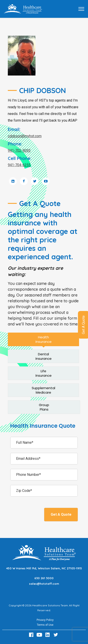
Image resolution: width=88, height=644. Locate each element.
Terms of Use (45, 625)
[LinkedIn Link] (48, 635)
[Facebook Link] (32, 635)
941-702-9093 (19, 150)
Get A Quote (61, 514)
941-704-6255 (19, 165)
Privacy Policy (45, 620)
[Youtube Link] (40, 635)
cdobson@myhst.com (25, 136)
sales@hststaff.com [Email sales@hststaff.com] (44, 584)
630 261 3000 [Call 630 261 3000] (44, 578)
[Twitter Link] (56, 635)
